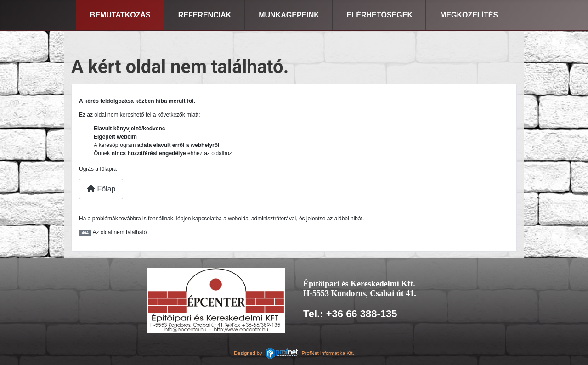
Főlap (101, 189)
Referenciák (205, 15)
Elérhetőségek (380, 15)
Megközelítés (469, 15)
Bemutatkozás (120, 15)
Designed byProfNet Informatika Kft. (294, 353)
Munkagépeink (289, 15)
